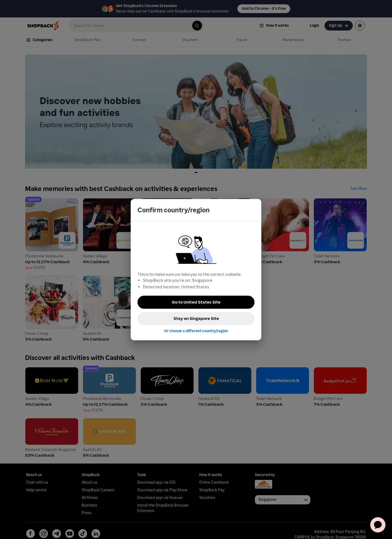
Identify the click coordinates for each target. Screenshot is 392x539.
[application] (378, 525)
